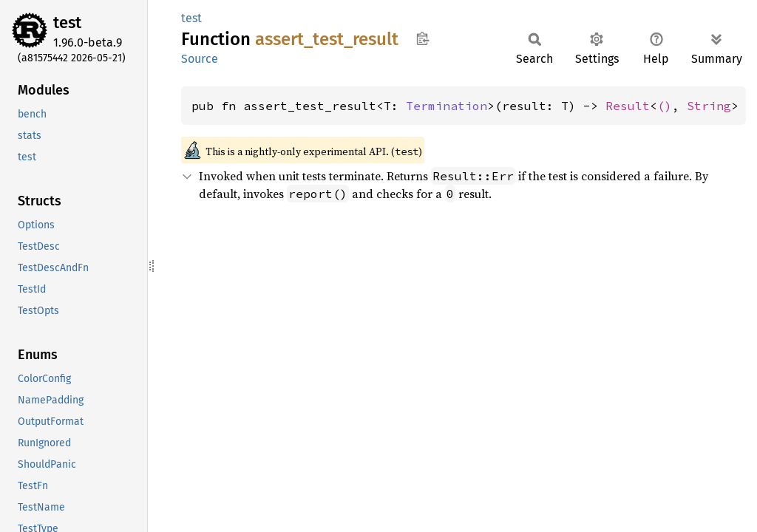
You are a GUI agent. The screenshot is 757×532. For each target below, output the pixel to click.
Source (200, 59)
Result (628, 106)
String (709, 106)
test (67, 23)
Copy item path (422, 38)
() (665, 106)
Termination (447, 106)
